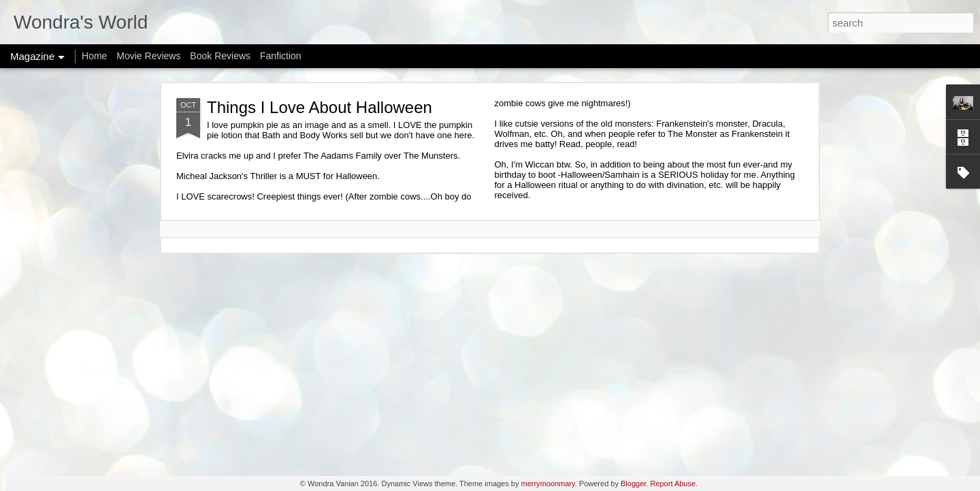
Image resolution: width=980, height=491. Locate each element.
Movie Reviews (148, 56)
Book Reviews (220, 56)
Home (94, 56)
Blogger (633, 484)
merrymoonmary (548, 484)
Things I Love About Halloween (320, 107)
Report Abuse (673, 484)
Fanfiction (281, 56)
